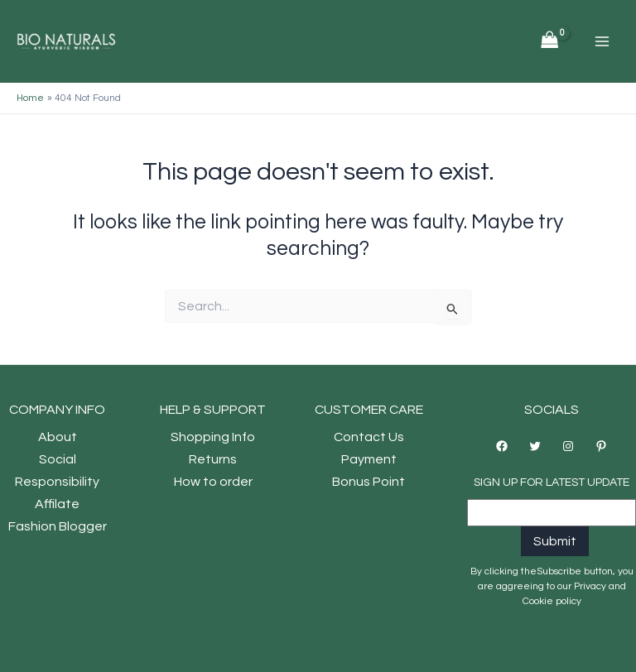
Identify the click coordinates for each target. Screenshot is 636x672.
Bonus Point (369, 482)
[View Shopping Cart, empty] (550, 42)
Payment (369, 459)
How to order (213, 482)
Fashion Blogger (58, 526)
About (58, 437)
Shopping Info (213, 437)
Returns (213, 459)
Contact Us (369, 437)
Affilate (57, 504)
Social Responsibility (57, 470)
